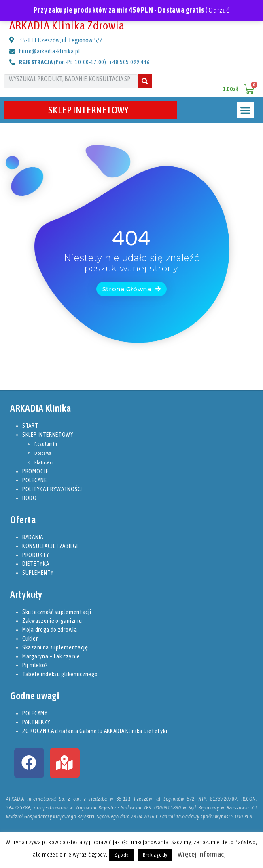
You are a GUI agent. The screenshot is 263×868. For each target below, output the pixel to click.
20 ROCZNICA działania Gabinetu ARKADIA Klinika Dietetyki (95, 731)
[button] (245, 110)
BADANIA (33, 537)
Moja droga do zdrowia (50, 629)
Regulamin (46, 444)
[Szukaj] (145, 81)
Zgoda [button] (122, 855)
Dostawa (43, 453)
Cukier (30, 638)
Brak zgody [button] (155, 855)
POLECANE (35, 480)
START (30, 426)
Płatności (44, 462)
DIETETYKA (36, 564)
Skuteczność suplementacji (57, 612)
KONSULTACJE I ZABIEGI (50, 546)
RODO (30, 498)
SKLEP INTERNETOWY (91, 110)
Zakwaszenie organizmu (52, 621)
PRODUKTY (36, 555)
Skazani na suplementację (55, 647)
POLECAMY (35, 713)
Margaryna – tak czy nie (51, 656)
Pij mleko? (35, 665)
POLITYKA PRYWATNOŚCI (52, 489)
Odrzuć (219, 10)
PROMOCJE (35, 471)
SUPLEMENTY (38, 573)
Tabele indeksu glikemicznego (60, 674)
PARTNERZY (36, 722)
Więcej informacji (203, 854)
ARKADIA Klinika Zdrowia (67, 25)
